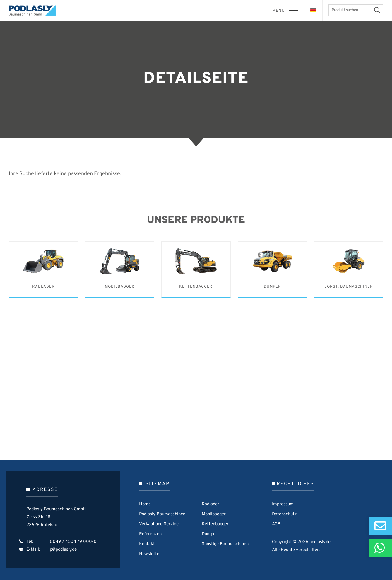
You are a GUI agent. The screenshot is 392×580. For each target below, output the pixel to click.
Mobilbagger (214, 514)
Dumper (209, 534)
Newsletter (150, 554)
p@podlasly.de (63, 550)
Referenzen (150, 534)
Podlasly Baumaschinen (35, 10)
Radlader (210, 504)
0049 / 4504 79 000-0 (73, 542)
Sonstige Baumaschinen (225, 544)
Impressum (283, 504)
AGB (276, 524)
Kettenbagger (215, 524)
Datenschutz (284, 514)
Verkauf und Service (159, 524)
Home (145, 504)
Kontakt (147, 544)
